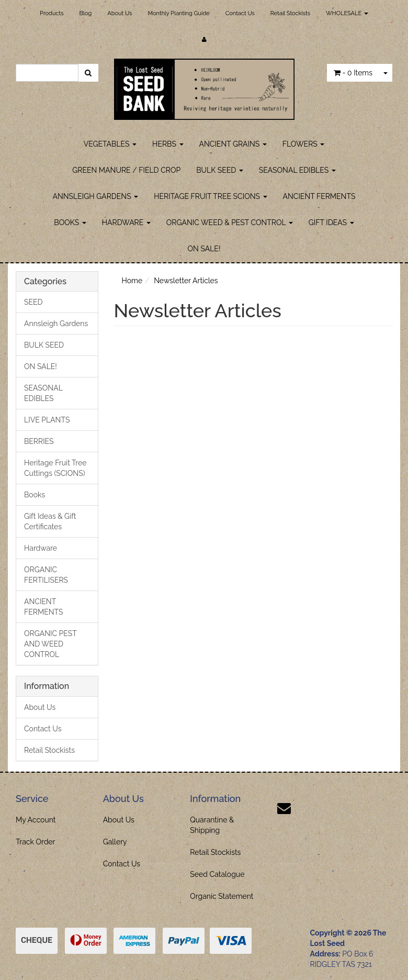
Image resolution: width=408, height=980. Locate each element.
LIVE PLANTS (47, 420)
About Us (120, 13)
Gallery (115, 842)
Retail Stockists (290, 13)
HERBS (168, 144)
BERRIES (39, 441)
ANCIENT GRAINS (233, 144)
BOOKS (70, 222)
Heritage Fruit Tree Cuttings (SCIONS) (55, 468)
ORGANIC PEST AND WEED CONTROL (50, 644)
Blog (86, 13)
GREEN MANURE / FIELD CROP (126, 170)
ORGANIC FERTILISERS (46, 575)
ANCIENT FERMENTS (319, 196)
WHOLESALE (347, 13)
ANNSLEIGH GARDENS (96, 196)
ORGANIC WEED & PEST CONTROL (230, 222)
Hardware (41, 548)
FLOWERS (304, 144)
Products (52, 13)
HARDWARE (126, 222)
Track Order (36, 842)
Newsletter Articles (186, 281)
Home (132, 281)
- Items (353, 73)
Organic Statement (222, 896)
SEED (33, 302)
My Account (36, 820)
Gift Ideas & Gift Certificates (50, 521)
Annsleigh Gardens (56, 324)
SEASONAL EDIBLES (297, 170)
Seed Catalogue (217, 874)
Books (35, 495)
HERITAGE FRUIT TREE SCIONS (210, 196)
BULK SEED (220, 170)
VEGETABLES (110, 144)
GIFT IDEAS (331, 222)
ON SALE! (204, 249)
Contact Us (240, 13)
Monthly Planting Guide (178, 13)
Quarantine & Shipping (212, 825)
